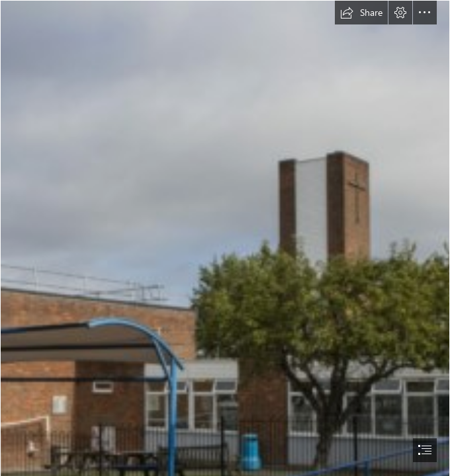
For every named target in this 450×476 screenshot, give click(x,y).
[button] (361, 13)
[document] (225, 238)
